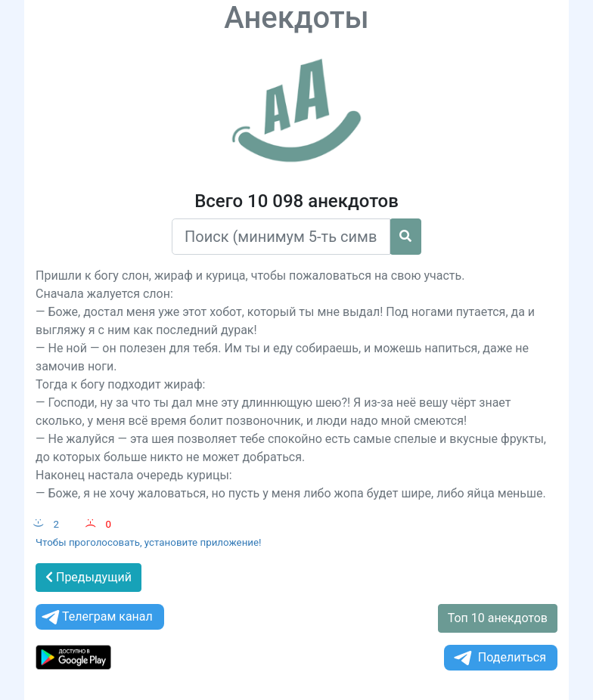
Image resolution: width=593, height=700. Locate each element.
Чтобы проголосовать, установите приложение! (149, 542)
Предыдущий (88, 577)
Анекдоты (296, 18)
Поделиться (499, 658)
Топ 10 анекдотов (498, 618)
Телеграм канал (96, 617)
